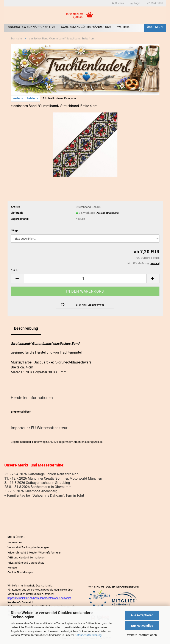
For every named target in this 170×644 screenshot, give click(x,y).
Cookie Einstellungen (20, 572)
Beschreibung (26, 328)
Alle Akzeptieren (142, 615)
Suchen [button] (118, 3)
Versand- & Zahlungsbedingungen (28, 547)
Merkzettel (155, 3)
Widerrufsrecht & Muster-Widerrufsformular (34, 553)
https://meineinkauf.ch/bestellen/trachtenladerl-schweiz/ (39, 598)
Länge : (15, 230)
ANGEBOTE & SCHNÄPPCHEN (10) (31, 27)
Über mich (155, 27)
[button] (17, 278)
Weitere (123, 27)
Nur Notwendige (142, 626)
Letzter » (32, 98)
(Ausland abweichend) (108, 213)
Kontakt (12, 568)
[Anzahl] (85, 278)
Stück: (15, 270)
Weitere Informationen (142, 635)
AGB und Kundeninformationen (26, 557)
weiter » (18, 98)
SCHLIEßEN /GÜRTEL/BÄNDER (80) (86, 27)
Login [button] (135, 3)
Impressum (15, 542)
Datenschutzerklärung (88, 635)
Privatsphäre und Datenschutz (26, 563)
